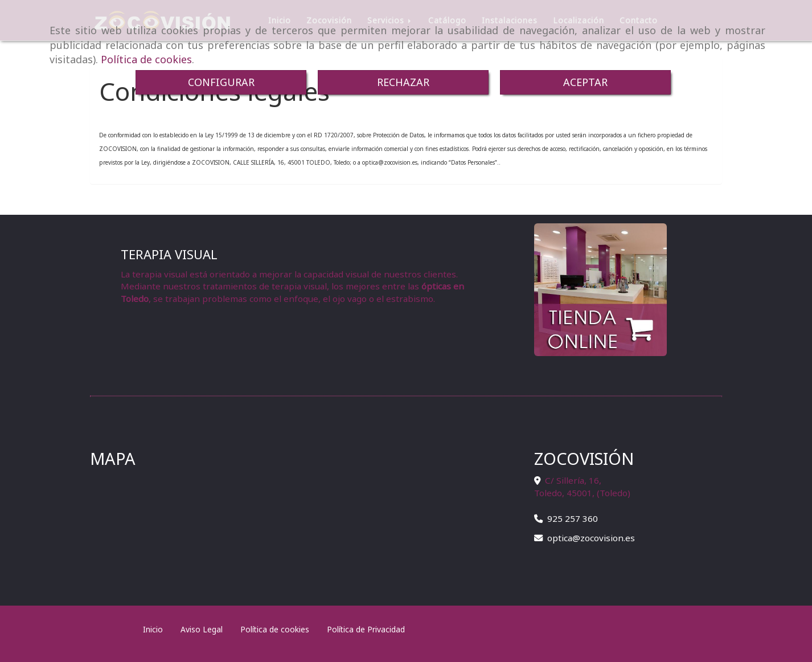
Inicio (153, 629)
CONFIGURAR (221, 82)
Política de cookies (146, 59)
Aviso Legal (202, 629)
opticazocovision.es (591, 538)
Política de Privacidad (366, 629)
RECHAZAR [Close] (403, 82)
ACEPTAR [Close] (585, 82)
